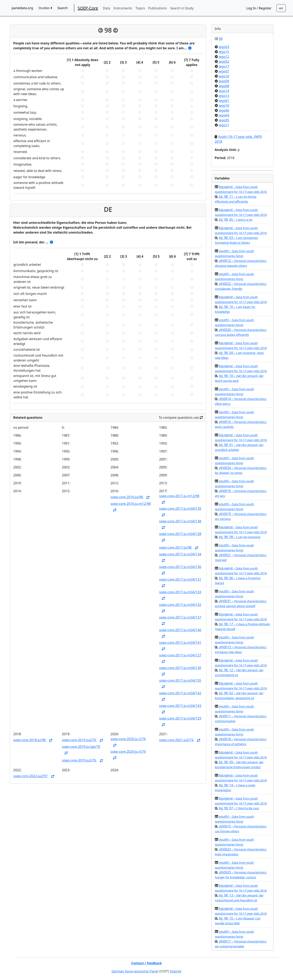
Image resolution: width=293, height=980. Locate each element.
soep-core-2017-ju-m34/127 (180, 655)
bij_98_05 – (236, 220)
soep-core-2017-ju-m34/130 (180, 668)
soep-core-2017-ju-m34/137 (180, 617)
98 (221, 39)
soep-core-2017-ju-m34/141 (180, 643)
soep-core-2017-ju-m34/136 (180, 567)
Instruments (123, 8)
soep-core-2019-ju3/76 (79, 760)
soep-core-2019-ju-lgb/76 (81, 747)
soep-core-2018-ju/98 (30, 740)
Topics (140, 8)
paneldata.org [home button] (22, 8)
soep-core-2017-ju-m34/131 (180, 579)
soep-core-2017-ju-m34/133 (180, 592)
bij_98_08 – (240, 537)
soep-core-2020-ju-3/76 (128, 751)
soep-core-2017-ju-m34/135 (180, 680)
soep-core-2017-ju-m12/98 (179, 496)
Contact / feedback (147, 963)
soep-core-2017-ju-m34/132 (180, 605)
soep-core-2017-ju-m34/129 (180, 718)
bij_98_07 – (239, 808)
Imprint (176, 971)
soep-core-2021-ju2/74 (177, 740)
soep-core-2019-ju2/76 (79, 740)
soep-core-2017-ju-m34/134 (180, 554)
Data (107, 8)
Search (63, 8)
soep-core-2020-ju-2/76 (128, 739)
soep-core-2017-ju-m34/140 (180, 630)
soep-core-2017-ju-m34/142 (180, 693)
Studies (45, 8)
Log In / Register (259, 8)
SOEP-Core (88, 8)
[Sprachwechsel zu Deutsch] (281, 8)
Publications (158, 8)
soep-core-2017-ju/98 (176, 547)
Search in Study (182, 8)
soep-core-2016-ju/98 (127, 497)
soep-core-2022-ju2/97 (31, 776)
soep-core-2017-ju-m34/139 (180, 509)
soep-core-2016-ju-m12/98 (131, 504)
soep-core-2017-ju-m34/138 (180, 521)
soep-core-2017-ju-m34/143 (180, 706)
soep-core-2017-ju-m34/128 (180, 534)
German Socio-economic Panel (135, 971)
